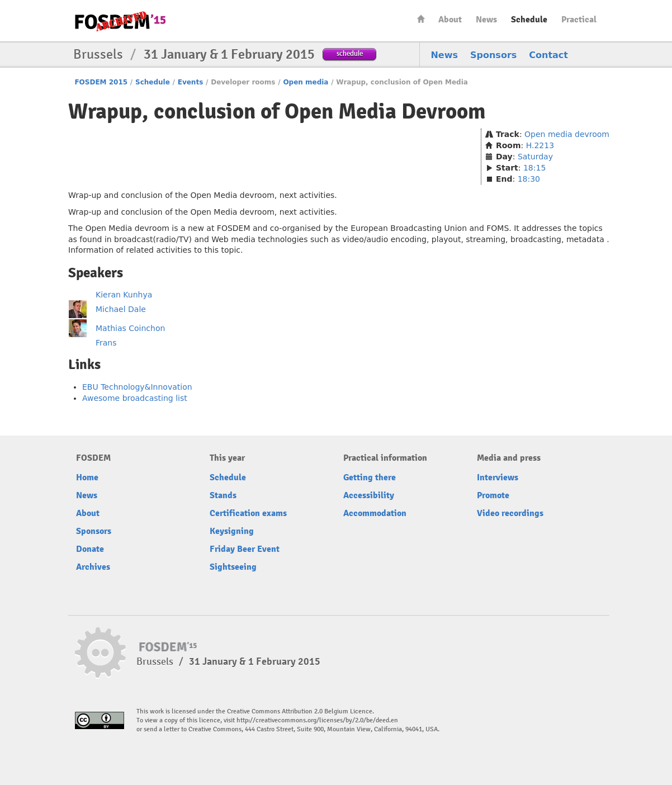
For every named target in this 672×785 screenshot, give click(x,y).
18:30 (529, 179)
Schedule (529, 20)
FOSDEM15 (120, 21)
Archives (93, 567)
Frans (106, 343)
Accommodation (375, 513)
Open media (306, 82)
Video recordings (510, 513)
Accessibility (369, 495)
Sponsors (493, 55)
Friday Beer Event (245, 549)
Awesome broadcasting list (135, 398)
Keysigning (232, 531)
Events (191, 82)
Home (421, 19)
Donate (90, 549)
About (450, 20)
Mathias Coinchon (130, 328)
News (486, 20)
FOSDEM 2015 (101, 82)
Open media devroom (567, 134)
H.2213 (540, 145)
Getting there (370, 477)
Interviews (498, 477)
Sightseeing (233, 567)
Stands (223, 495)
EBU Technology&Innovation (137, 387)
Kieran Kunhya (124, 295)
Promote (493, 495)
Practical (579, 20)
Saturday (535, 157)
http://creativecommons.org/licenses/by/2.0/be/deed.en (317, 720)
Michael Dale (121, 309)
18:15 (534, 168)
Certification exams (248, 513)
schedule (350, 53)
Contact (548, 55)
